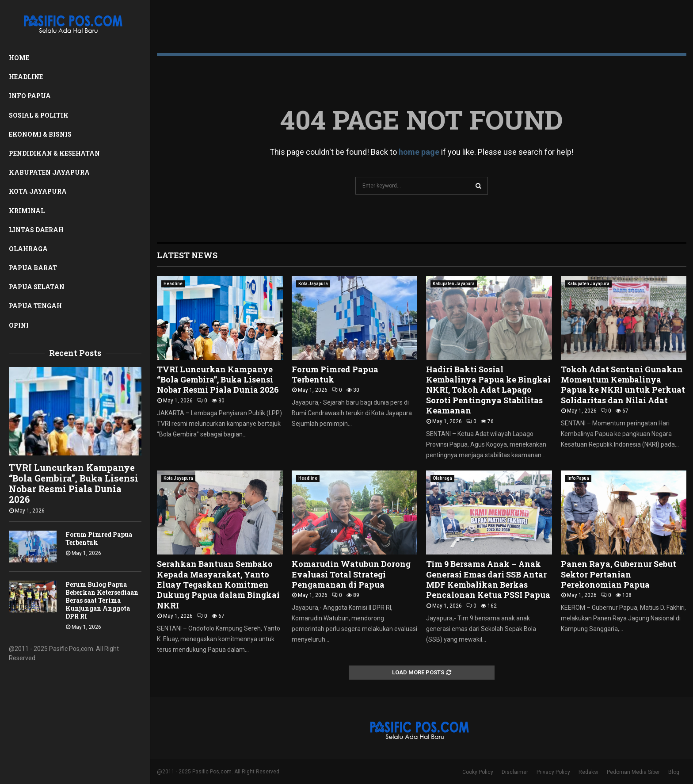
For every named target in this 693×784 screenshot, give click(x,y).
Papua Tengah (35, 306)
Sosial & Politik (39, 115)
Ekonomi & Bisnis (40, 134)
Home (19, 58)
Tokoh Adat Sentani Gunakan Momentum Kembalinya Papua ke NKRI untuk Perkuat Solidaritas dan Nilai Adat (623, 385)
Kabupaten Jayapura (49, 172)
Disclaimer (515, 772)
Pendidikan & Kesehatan (54, 153)
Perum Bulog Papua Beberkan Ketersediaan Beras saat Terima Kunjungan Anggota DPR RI (102, 600)
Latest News (187, 255)
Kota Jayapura (38, 191)
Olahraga (28, 249)
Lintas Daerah (36, 230)
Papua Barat (33, 268)
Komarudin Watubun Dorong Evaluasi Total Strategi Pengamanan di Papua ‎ (351, 574)
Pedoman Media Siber (633, 772)
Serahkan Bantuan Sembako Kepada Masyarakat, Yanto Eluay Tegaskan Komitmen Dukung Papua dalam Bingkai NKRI (218, 585)
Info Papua (30, 96)
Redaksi (588, 772)
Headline (26, 77)
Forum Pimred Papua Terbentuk (99, 538)
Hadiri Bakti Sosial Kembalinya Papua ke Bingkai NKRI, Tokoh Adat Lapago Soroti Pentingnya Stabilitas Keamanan (488, 390)
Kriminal (27, 211)
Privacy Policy (553, 772)
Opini (19, 325)
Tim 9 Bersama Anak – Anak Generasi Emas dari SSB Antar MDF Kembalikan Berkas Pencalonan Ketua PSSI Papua (488, 579)
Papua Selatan (37, 287)
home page (419, 152)
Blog (674, 772)
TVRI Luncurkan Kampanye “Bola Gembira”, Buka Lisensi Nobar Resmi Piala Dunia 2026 (74, 483)
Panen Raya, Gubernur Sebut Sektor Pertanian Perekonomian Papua (619, 574)
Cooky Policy (478, 772)
